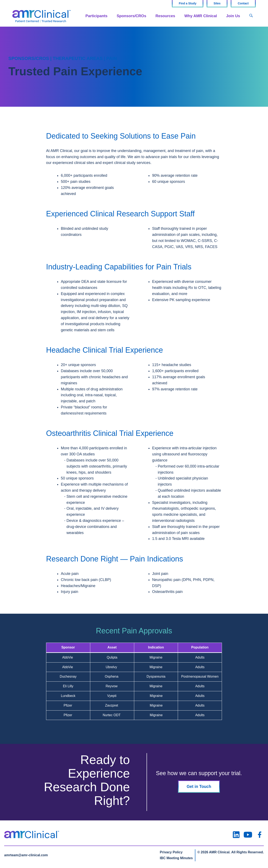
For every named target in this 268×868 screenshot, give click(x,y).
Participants (96, 16)
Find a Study (188, 3)
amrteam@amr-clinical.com (26, 855)
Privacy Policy (171, 852)
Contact (243, 3)
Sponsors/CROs (131, 16)
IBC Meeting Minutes (176, 858)
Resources (165, 16)
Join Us (233, 16)
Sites (217, 3)
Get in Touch (199, 786)
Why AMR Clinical (201, 16)
